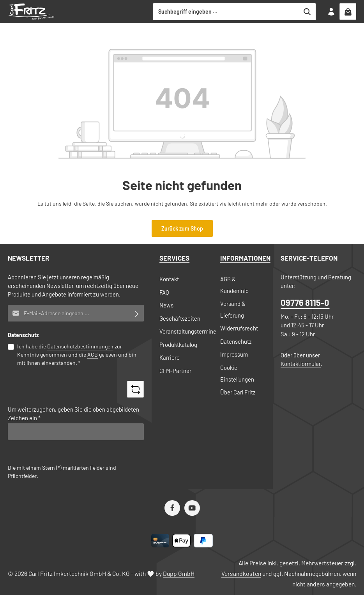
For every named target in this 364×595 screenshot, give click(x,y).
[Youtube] (192, 508)
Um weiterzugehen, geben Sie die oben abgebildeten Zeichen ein (73, 414)
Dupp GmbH (179, 573)
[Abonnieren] (137, 313)
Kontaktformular (301, 364)
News (166, 305)
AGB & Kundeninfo (234, 285)
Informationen (245, 258)
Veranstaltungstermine (188, 331)
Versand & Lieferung (233, 309)
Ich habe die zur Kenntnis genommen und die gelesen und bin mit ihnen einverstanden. (77, 354)
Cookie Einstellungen (237, 373)
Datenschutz (236, 341)
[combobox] (226, 12)
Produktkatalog (178, 345)
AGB (93, 354)
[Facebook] (172, 508)
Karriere (170, 357)
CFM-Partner (175, 371)
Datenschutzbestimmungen (80, 346)
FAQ (164, 292)
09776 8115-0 (305, 302)
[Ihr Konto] (331, 12)
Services (174, 258)
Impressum (234, 354)
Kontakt (169, 279)
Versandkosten (241, 573)
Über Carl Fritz (238, 392)
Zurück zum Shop (182, 228)
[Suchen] (307, 12)
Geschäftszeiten (180, 318)
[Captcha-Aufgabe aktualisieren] (135, 389)
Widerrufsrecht (239, 328)
